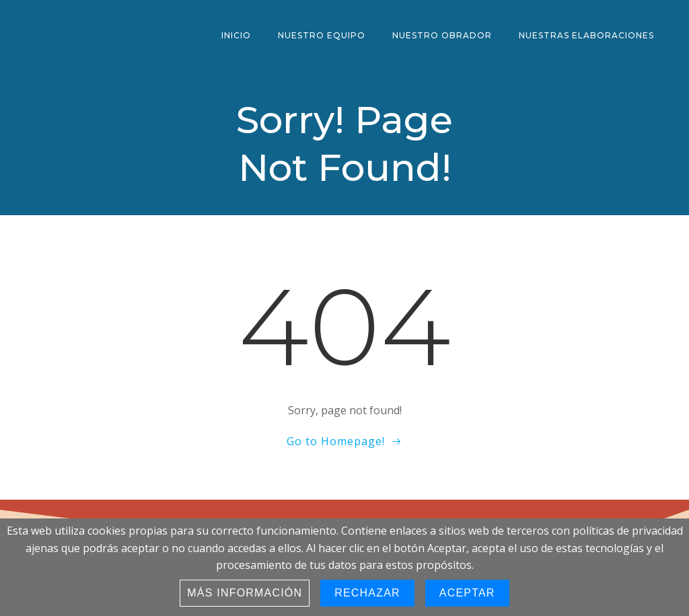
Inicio (236, 35)
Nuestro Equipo (322, 35)
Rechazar (367, 593)
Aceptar (467, 593)
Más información (245, 593)
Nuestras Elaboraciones (586, 35)
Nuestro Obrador (442, 35)
